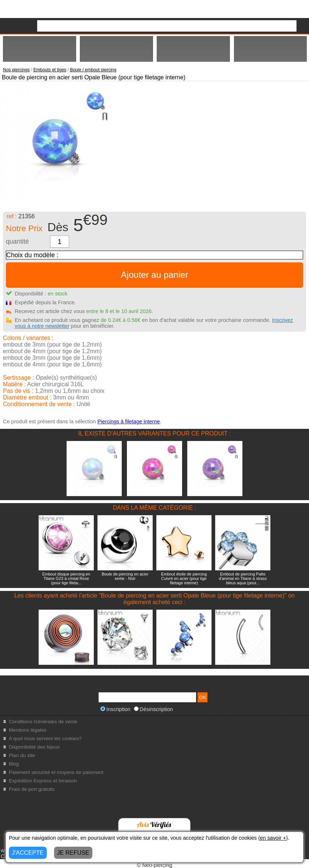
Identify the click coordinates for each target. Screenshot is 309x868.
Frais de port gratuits (32, 789)
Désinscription (153, 709)
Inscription (116, 709)
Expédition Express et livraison (43, 781)
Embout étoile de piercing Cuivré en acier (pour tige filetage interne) (184, 578)
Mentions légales (28, 730)
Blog (14, 764)
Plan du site (22, 755)
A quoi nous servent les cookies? (45, 738)
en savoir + (273, 838)
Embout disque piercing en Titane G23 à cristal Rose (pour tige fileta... (66, 578)
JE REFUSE (73, 853)
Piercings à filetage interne (129, 422)
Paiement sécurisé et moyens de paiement (56, 772)
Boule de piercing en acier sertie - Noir (125, 576)
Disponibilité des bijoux (34, 747)
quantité (17, 241)
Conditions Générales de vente (43, 722)
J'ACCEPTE (28, 853)
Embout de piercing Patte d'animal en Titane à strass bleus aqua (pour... (243, 578)
